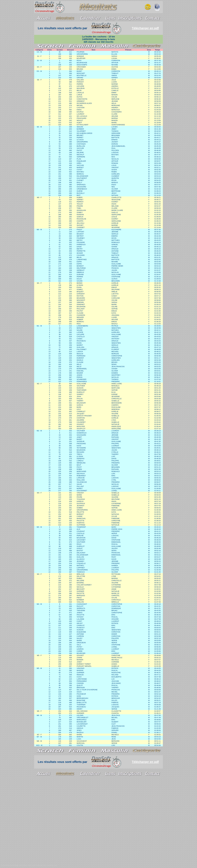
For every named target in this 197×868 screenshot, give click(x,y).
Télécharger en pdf (145, 28)
